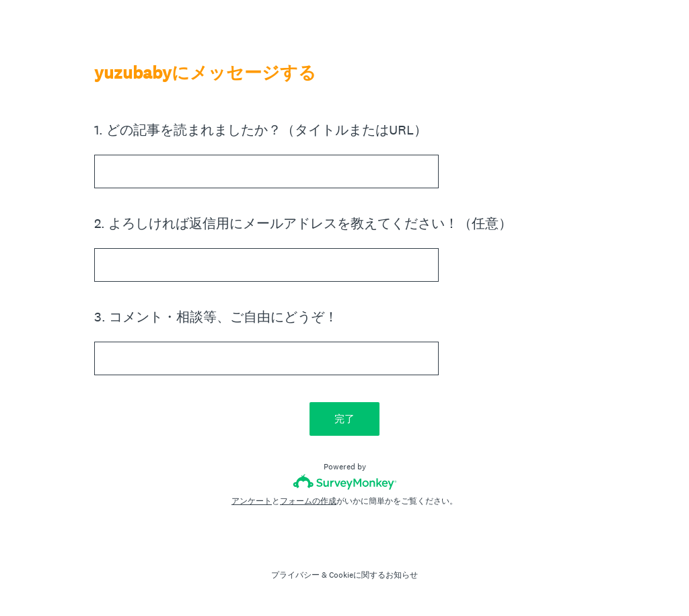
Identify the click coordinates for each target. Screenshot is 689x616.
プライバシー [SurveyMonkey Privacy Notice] (295, 575)
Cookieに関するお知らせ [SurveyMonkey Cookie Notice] (373, 575)
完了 (344, 419)
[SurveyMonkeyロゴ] (345, 482)
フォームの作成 (308, 501)
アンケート (252, 501)
